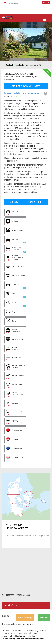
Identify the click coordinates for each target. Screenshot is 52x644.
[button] (5, 43)
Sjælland (9, 65)
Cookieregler (21, 636)
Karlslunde (20, 65)
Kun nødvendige (25, 618)
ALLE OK (44, 618)
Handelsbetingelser (11, 639)
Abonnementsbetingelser (32, 639)
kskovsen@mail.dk (12, 93)
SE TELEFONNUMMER (26, 86)
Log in (46, 2)
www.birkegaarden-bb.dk (31, 93)
